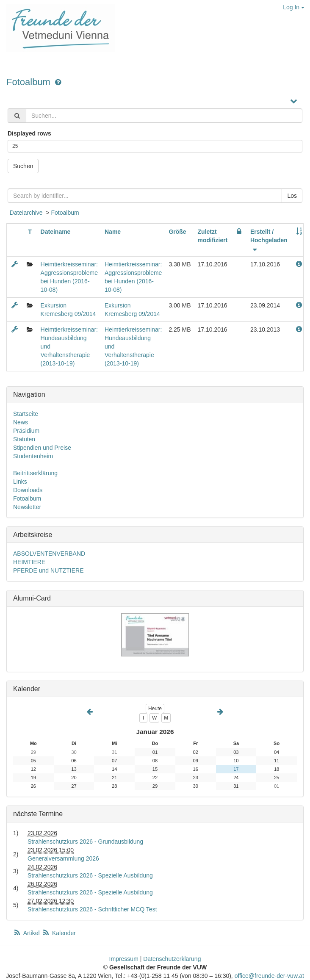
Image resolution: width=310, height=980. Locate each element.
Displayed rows (29, 133)
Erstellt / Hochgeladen (269, 240)
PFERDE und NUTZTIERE (48, 570)
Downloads (28, 490)
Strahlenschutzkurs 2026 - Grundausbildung (85, 842)
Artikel (27, 933)
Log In (294, 7)
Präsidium (26, 431)
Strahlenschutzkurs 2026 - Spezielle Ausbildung (90, 875)
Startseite (26, 414)
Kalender (59, 933)
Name (113, 232)
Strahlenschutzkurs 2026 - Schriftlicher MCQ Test (92, 909)
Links (20, 482)
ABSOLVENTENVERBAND (49, 554)
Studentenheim (33, 456)
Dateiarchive (26, 213)
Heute (155, 709)
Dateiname (56, 232)
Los (292, 196)
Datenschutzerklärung (172, 959)
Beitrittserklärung (35, 473)
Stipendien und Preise (42, 448)
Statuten (24, 439)
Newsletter (27, 507)
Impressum (124, 959)
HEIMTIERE (29, 562)
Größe (177, 232)
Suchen (23, 166)
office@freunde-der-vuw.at (269, 976)
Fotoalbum (30, 82)
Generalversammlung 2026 (63, 858)
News (21, 422)
